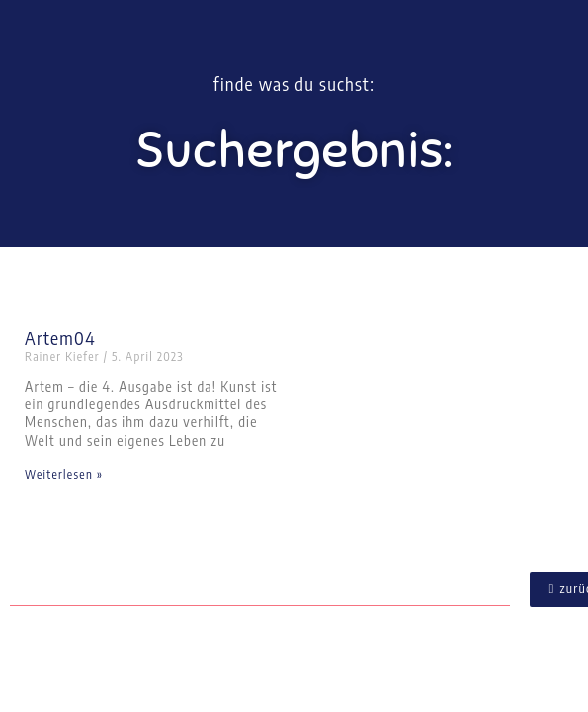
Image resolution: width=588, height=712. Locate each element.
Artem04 (60, 338)
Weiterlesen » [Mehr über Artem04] (64, 474)
